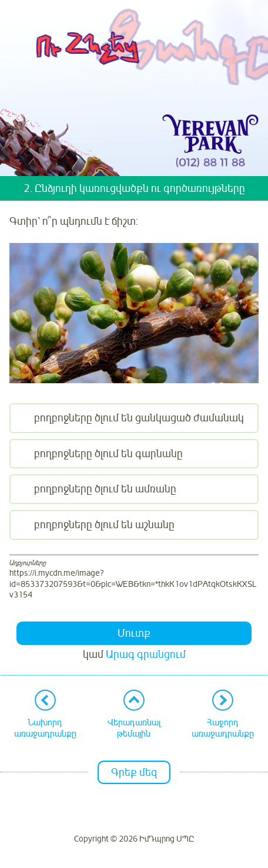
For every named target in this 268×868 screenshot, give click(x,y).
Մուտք (134, 633)
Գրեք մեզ (134, 772)
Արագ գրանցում (146, 654)
